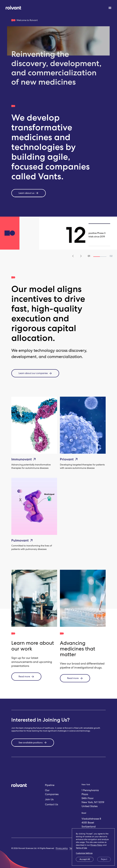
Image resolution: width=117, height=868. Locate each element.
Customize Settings (84, 853)
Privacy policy (62, 848)
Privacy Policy (96, 845)
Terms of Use (81, 848)
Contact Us (51, 804)
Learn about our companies (35, 373)
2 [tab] (103, 256)
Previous (74, 256)
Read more (26, 676)
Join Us (49, 799)
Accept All (85, 859)
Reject (104, 859)
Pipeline (50, 785)
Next (80, 256)
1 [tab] (97, 256)
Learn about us (29, 193)
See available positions (33, 743)
